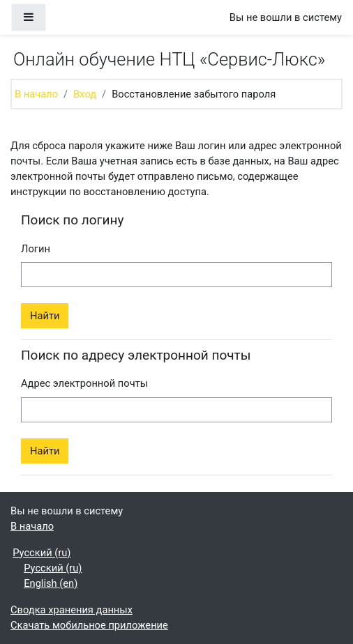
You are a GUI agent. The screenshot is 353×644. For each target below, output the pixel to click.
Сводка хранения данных (72, 610)
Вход (85, 94)
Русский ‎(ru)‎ (42, 553)
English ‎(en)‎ (51, 583)
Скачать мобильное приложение (89, 625)
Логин (36, 249)
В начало (36, 94)
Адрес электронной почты (84, 383)
